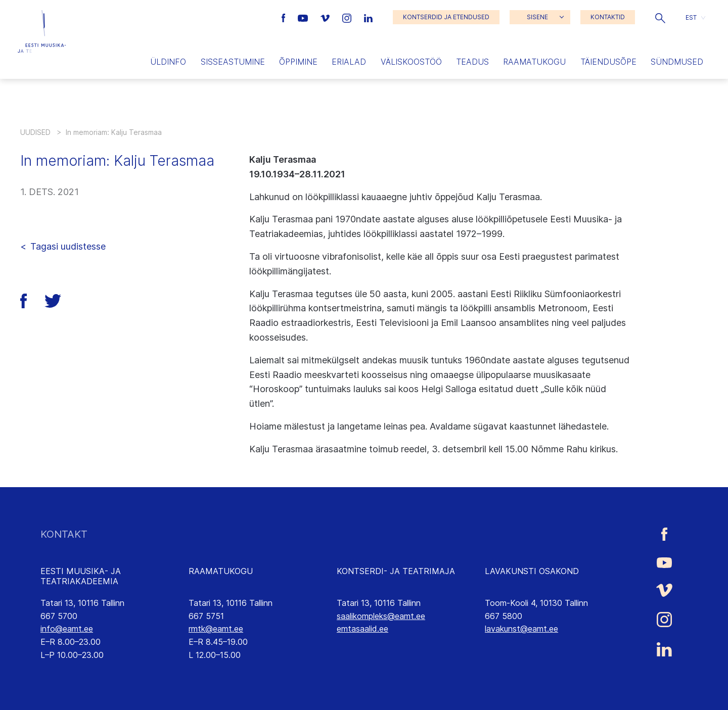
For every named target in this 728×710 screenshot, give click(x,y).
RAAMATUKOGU (221, 571)
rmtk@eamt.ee (216, 629)
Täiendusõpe (608, 62)
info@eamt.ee (67, 629)
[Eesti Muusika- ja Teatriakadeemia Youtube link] (304, 17)
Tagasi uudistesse (68, 246)
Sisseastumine (233, 62)
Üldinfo (168, 62)
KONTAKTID (608, 17)
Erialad (349, 62)
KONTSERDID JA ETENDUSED (446, 17)
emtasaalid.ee (362, 629)
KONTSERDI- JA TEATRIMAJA (396, 571)
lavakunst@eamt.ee (521, 629)
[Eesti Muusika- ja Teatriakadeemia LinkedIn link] (368, 17)
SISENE (537, 17)
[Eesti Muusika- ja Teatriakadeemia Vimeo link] (326, 17)
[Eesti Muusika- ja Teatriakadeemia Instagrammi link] (348, 17)
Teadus (472, 62)
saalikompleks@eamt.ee (381, 616)
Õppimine (298, 62)
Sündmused (677, 62)
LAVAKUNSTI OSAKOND (532, 571)
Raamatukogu (534, 62)
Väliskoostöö (411, 62)
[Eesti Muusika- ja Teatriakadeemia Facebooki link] (285, 17)
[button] (660, 17)
